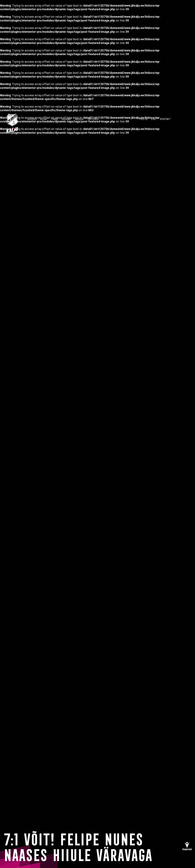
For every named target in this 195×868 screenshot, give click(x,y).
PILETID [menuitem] (144, 119)
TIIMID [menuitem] (55, 119)
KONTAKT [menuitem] (165, 119)
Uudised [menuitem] (32, 119)
